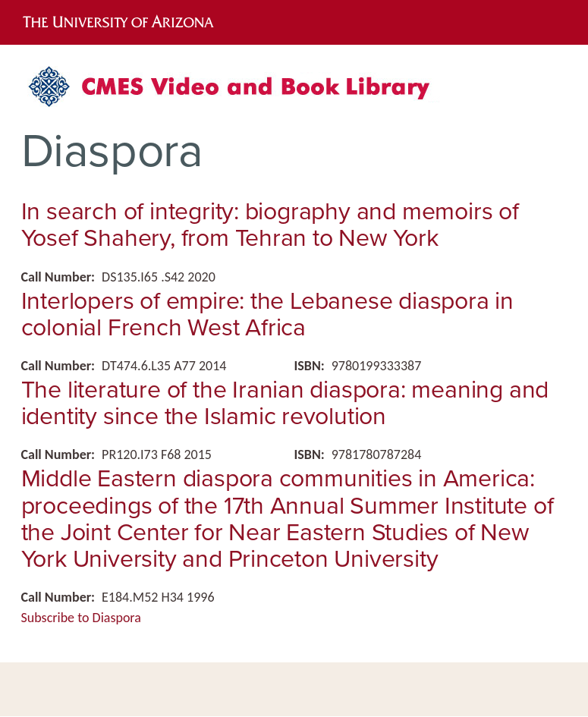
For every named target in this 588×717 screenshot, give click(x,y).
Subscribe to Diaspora (81, 618)
